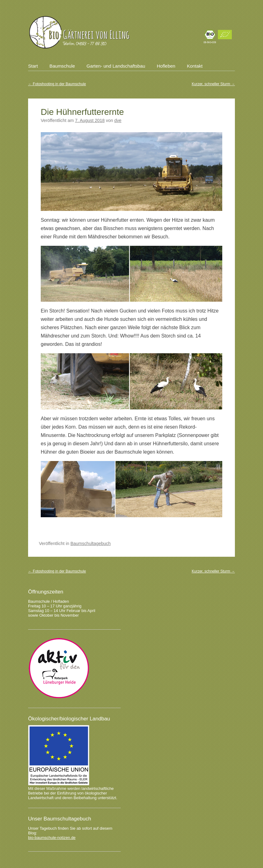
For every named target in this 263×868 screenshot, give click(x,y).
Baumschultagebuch (90, 543)
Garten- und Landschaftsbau (116, 66)
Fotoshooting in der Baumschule (57, 84)
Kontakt (195, 66)
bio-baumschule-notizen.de (52, 838)
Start (33, 66)
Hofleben (166, 66)
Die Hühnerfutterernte (82, 112)
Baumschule (62, 66)
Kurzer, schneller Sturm (213, 84)
